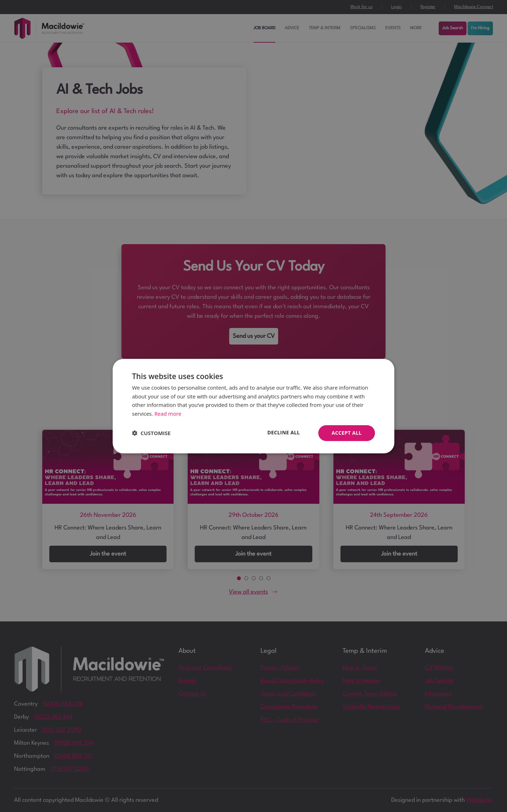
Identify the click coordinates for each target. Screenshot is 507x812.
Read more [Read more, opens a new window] (168, 414)
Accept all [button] (347, 433)
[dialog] (254, 406)
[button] (151, 433)
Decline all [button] (283, 432)
